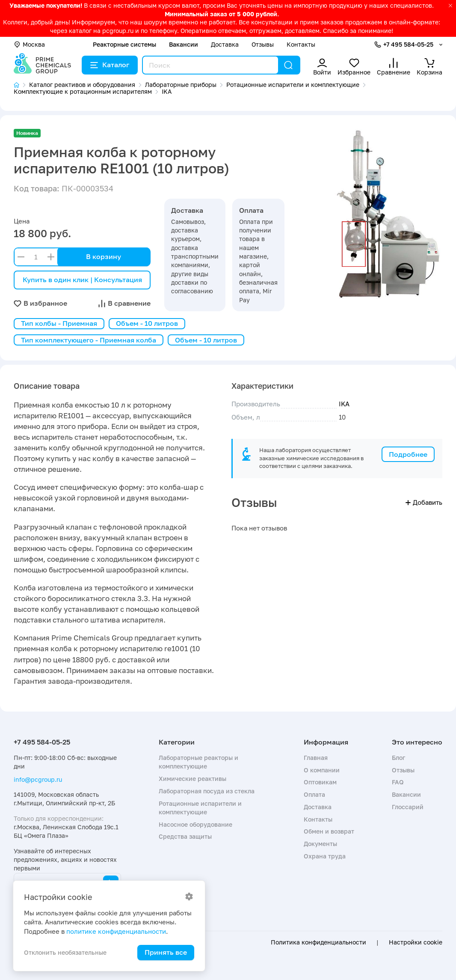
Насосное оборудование (195, 824)
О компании (322, 770)
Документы (320, 844)
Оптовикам (320, 782)
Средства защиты (185, 836)
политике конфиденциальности (116, 931)
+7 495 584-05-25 (408, 44)
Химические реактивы (192, 779)
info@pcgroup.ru (38, 779)
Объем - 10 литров (147, 323)
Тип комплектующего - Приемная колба (89, 340)
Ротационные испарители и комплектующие (200, 808)
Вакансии (184, 44)
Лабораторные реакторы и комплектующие (198, 762)
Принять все (166, 952)
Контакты (301, 44)
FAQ (398, 782)
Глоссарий (408, 807)
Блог (398, 758)
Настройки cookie (416, 942)
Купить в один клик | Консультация (82, 280)
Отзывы (263, 44)
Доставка (225, 44)
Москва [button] (29, 44)
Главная (316, 758)
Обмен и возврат (329, 831)
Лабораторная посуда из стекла (207, 791)
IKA (344, 404)
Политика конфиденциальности (318, 942)
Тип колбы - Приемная (59, 323)
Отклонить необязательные (65, 952)
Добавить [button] (424, 502)
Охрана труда (325, 856)
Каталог (110, 65)
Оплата (314, 794)
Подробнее (408, 454)
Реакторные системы (124, 44)
